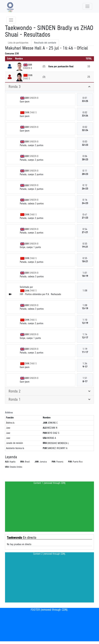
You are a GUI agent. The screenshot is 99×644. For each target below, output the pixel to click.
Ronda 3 (15, 87)
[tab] (49, 87)
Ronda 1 (15, 399)
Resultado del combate (45, 43)
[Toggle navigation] (87, 6)
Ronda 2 (15, 391)
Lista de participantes (18, 43)
